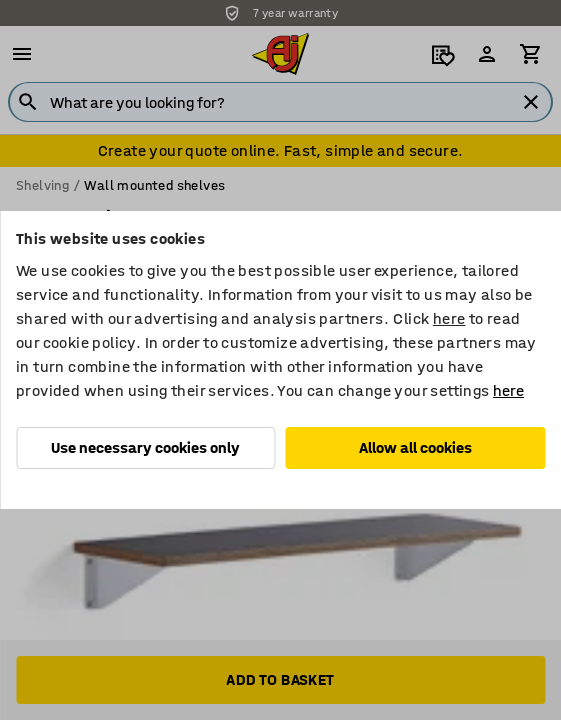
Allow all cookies (415, 447)
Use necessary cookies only (145, 447)
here (449, 318)
